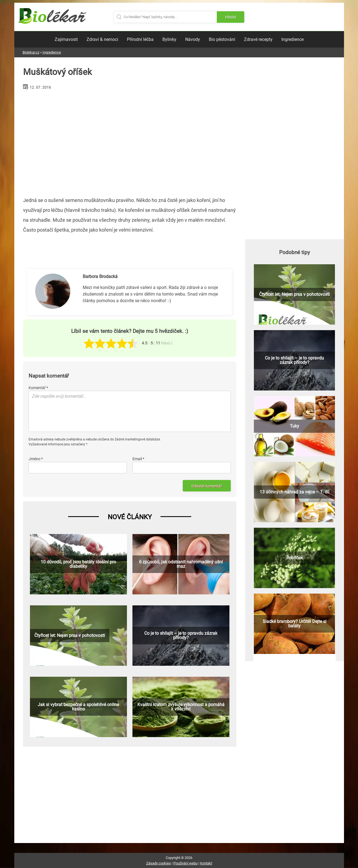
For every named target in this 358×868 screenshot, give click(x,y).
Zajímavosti (66, 39)
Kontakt (206, 863)
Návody (193, 39)
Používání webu (185, 863)
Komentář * (38, 388)
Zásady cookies (159, 863)
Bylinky (169, 39)
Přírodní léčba (140, 39)
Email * (138, 459)
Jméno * (36, 459)
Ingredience (292, 39)
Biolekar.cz (31, 52)
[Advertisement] (130, 141)
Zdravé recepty (258, 39)
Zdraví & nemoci (102, 39)
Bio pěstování (222, 39)
